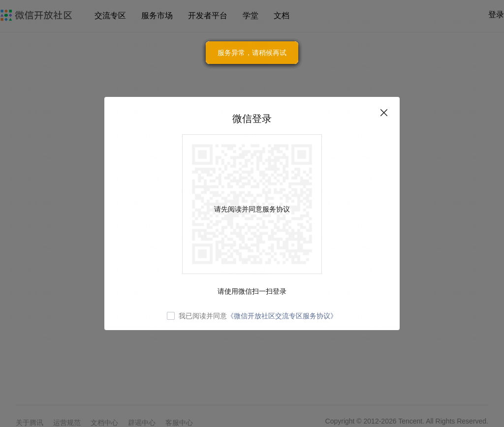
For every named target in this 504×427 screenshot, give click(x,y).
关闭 (384, 113)
